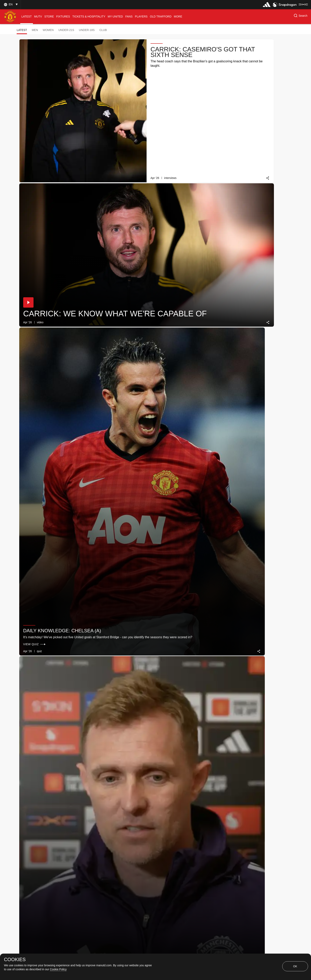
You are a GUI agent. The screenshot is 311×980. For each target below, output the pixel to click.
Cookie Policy (58, 969)
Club (103, 30)
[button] (10, 4)
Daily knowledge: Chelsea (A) (44, 168)
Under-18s (87, 30)
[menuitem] (27, 17)
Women (48, 30)
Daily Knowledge (114, 550)
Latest (22, 30)
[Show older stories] (143, 876)
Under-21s (66, 30)
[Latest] (178, 876)
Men (35, 30)
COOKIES (15, 960)
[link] (147, 111)
